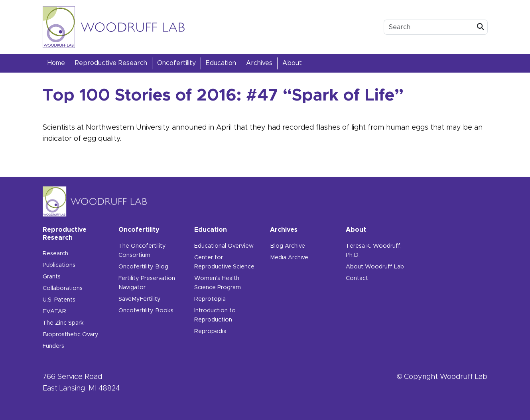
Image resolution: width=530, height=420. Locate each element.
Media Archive (289, 258)
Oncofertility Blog (143, 267)
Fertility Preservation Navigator (147, 283)
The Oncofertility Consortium (142, 251)
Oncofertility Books (146, 311)
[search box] (429, 27)
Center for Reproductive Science (224, 262)
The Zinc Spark (63, 323)
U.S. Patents (59, 300)
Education (221, 63)
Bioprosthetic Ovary (71, 335)
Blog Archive (288, 246)
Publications (59, 265)
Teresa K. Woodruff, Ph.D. (374, 251)
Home (56, 63)
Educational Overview (224, 246)
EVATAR (54, 312)
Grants (52, 277)
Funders (53, 346)
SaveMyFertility (140, 299)
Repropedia (210, 331)
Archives (259, 63)
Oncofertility (176, 63)
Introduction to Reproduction (215, 315)
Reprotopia (210, 299)
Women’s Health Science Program (218, 283)
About (292, 63)
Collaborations (63, 288)
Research (55, 254)
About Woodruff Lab (375, 267)
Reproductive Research (111, 63)
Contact (357, 278)
